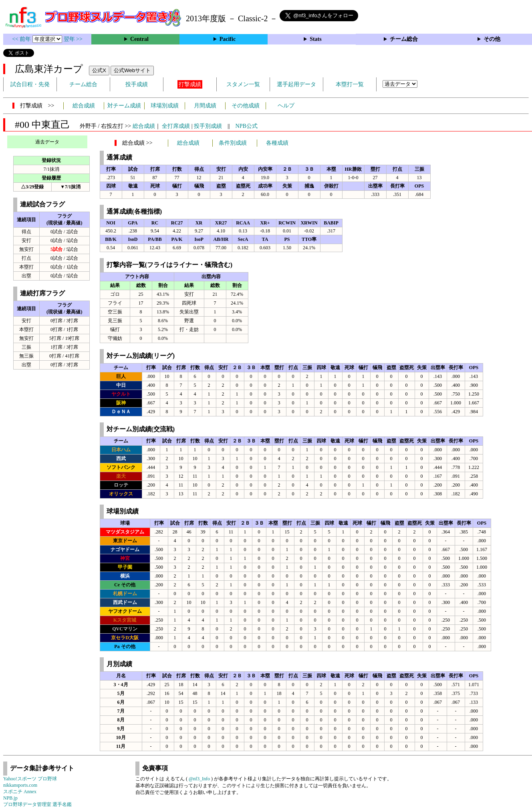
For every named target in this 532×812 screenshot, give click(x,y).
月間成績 (205, 106)
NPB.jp (10, 798)
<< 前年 (22, 39)
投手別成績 (208, 126)
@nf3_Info (199, 779)
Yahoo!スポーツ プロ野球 (30, 779)
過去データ (47, 142)
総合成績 (84, 106)
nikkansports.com (20, 785)
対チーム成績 (124, 106)
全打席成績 (176, 126)
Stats (316, 39)
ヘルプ (286, 106)
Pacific (228, 39)
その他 (492, 39)
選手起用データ (296, 84)
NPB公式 (247, 126)
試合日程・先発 (30, 84)
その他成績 (246, 106)
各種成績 (277, 143)
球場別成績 (165, 106)
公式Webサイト (132, 70)
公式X (99, 70)
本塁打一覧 (350, 84)
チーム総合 (404, 39)
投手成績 (137, 84)
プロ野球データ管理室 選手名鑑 (37, 804)
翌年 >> (73, 39)
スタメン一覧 (243, 84)
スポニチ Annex (20, 792)
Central (139, 39)
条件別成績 (233, 143)
